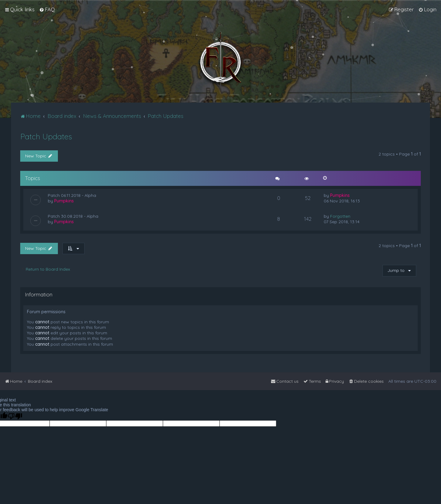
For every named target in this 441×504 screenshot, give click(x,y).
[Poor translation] (15, 416)
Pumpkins (64, 201)
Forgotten (340, 216)
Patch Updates (46, 136)
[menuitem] (47, 9)
